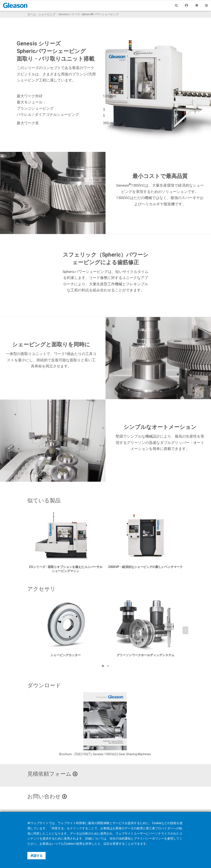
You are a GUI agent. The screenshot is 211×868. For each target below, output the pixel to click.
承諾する (36, 856)
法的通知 (125, 838)
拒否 (88, 844)
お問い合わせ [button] (47, 796)
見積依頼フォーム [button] (52, 774)
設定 (107, 844)
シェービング (47, 14)
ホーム (32, 14)
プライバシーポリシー (149, 838)
